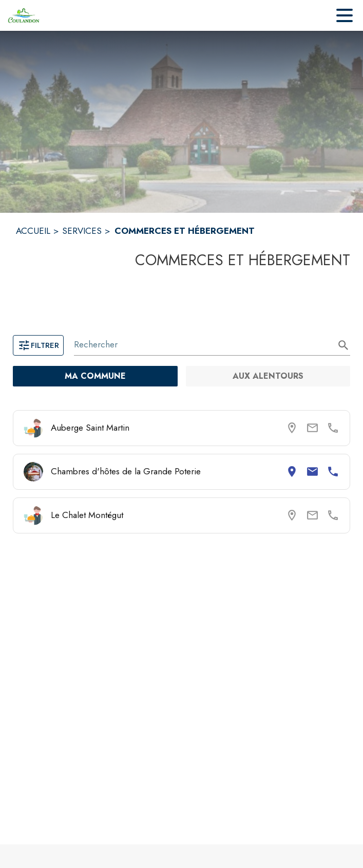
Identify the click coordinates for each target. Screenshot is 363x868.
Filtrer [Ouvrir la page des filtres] (38, 345)
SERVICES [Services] (82, 231)
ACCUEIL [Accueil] (33, 231)
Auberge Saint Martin (90, 428)
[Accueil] (24, 15)
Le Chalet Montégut (87, 515)
